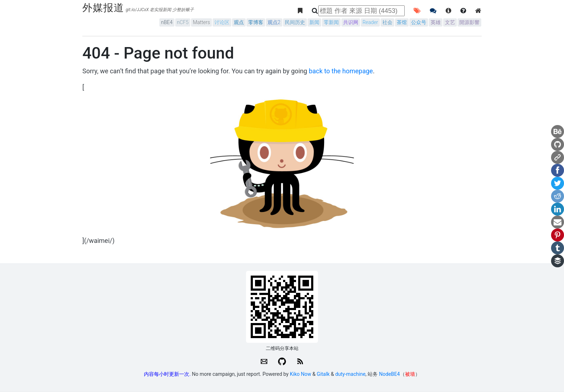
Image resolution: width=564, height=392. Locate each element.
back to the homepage (341, 71)
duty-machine (350, 374)
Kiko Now (301, 374)
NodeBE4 (390, 374)
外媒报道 (103, 8)
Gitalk (323, 374)
